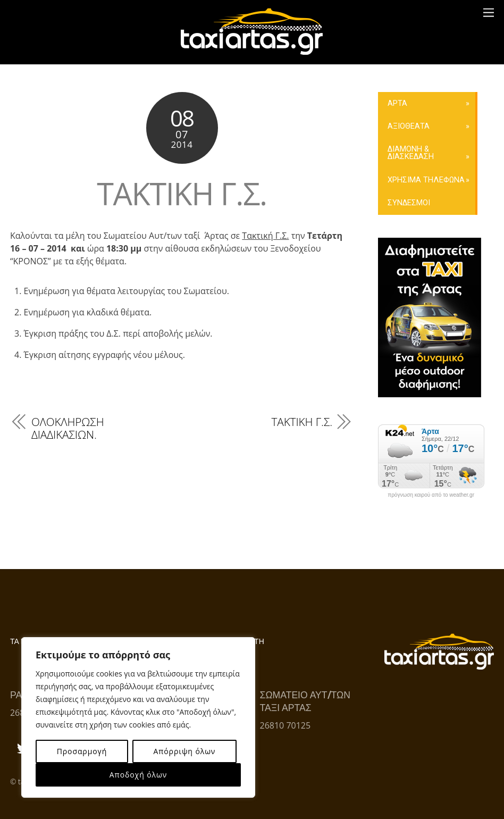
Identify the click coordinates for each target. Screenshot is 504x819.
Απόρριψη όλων (184, 751)
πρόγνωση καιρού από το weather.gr (431, 495)
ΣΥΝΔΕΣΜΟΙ (409, 203)
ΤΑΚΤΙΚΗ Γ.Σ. (182, 193)
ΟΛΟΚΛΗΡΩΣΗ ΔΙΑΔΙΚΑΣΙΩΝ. (68, 428)
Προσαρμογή (82, 751)
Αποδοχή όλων (138, 775)
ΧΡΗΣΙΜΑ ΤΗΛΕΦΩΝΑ (426, 180)
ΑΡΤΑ (397, 103)
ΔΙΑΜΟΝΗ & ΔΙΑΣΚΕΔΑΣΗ (411, 153)
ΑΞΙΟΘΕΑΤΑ (409, 126)
